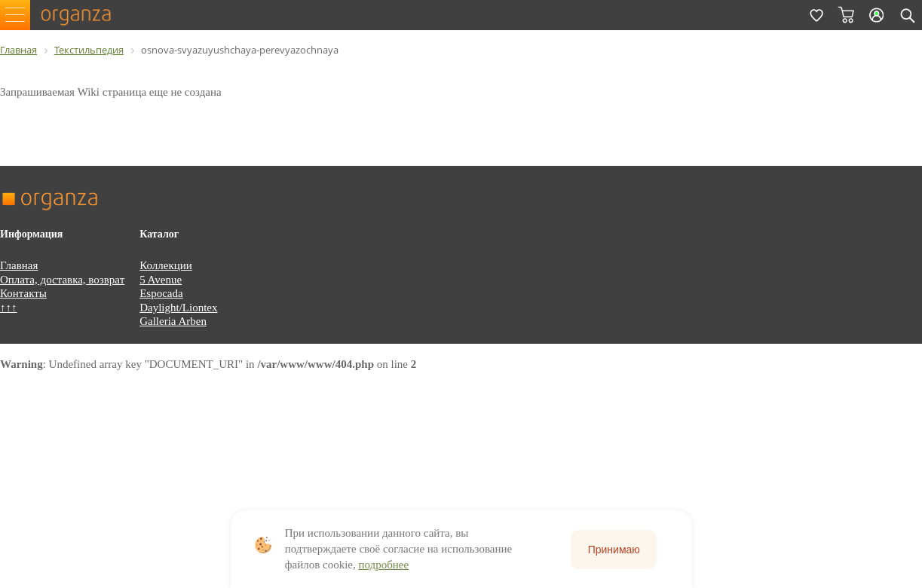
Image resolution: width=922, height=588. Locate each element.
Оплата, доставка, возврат (62, 280)
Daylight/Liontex (178, 308)
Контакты (23, 293)
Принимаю (614, 550)
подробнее (383, 565)
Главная (19, 265)
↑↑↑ (9, 308)
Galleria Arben (173, 321)
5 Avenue (161, 280)
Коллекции (166, 265)
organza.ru (83, 15)
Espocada (161, 293)
